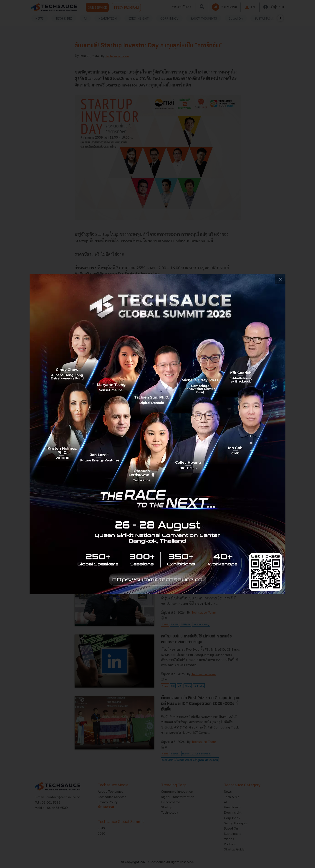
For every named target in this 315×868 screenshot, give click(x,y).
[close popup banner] (280, 279)
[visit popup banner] (157, 434)
